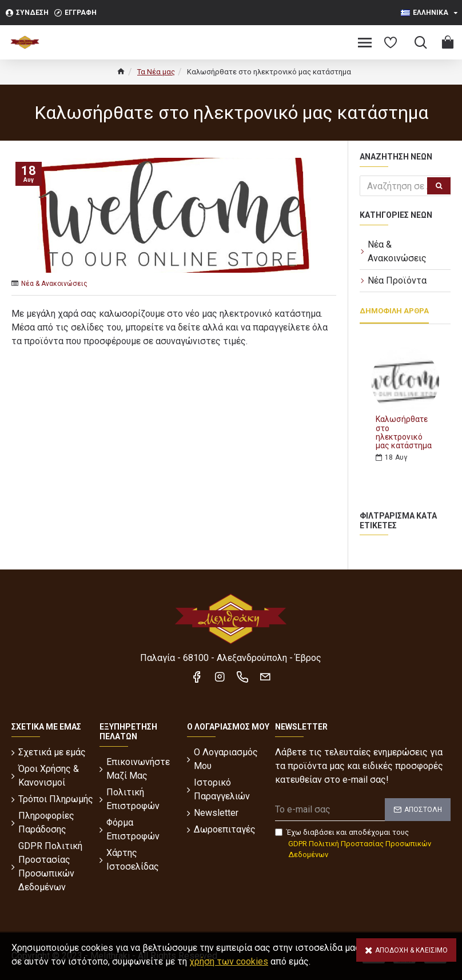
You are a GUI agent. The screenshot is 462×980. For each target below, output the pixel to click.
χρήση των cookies (229, 961)
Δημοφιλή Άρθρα (394, 311)
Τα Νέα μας (156, 72)
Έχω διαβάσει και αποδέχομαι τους (363, 844)
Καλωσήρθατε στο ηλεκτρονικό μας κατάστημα (404, 433)
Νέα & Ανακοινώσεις (54, 284)
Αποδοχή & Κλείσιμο (411, 950)
